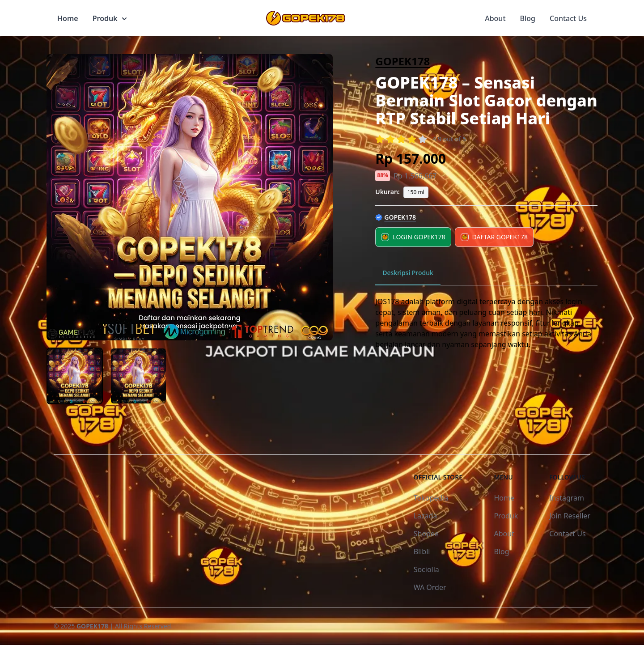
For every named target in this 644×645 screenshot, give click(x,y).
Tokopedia (431, 498)
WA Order (430, 587)
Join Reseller (570, 516)
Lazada (426, 516)
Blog (528, 18)
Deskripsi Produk (408, 273)
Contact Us (568, 18)
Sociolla (426, 569)
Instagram (567, 498)
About (495, 18)
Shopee (426, 534)
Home (68, 18)
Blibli (422, 552)
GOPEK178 (402, 61)
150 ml (416, 192)
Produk (110, 18)
